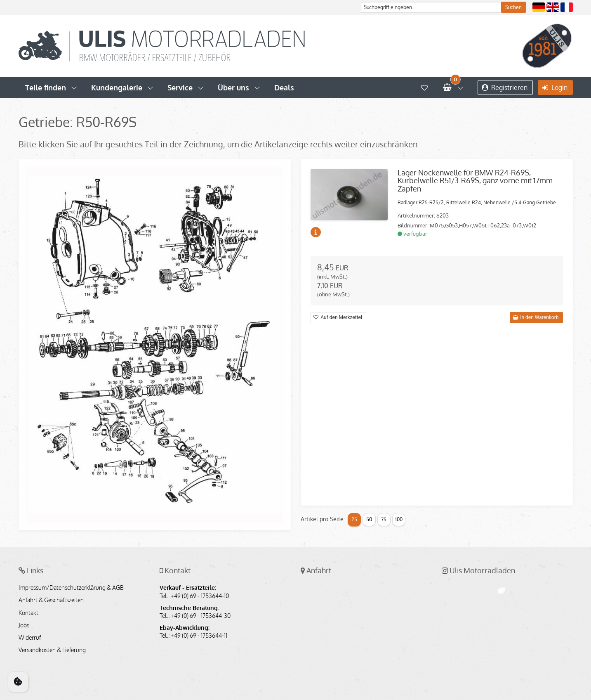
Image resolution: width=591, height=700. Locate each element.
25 (354, 519)
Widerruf (30, 638)
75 (384, 519)
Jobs (24, 625)
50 (369, 519)
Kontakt (28, 613)
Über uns (233, 87)
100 (399, 519)
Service (180, 87)
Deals (284, 87)
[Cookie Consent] (18, 682)
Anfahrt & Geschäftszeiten (51, 600)
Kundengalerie (117, 87)
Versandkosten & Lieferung (52, 650)
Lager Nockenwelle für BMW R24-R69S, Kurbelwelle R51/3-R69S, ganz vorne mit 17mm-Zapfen (476, 181)
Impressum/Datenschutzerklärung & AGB (71, 588)
